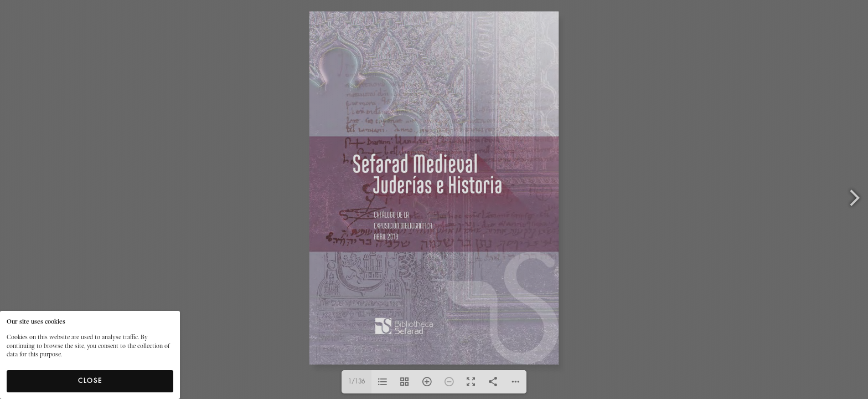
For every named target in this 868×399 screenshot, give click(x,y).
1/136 (356, 382)
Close (90, 381)
